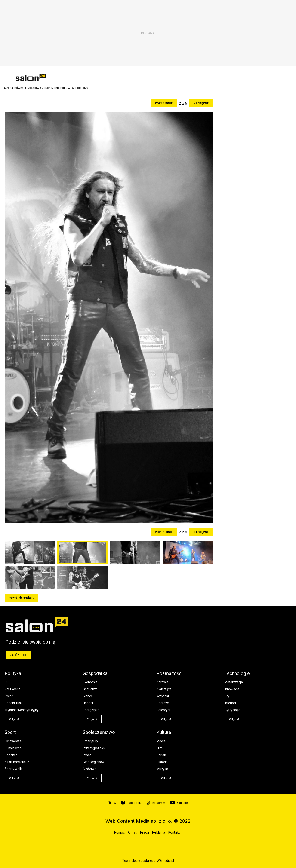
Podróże (163, 703)
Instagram (156, 803)
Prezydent (12, 689)
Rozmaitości (170, 673)
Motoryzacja (234, 682)
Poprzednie (164, 103)
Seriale (162, 755)
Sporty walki (14, 769)
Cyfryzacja (232, 710)
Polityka (13, 673)
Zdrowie (163, 682)
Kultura (164, 732)
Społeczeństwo (99, 732)
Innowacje (232, 689)
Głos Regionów (94, 762)
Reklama (159, 832)
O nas (133, 832)
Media (161, 741)
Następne (201, 103)
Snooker (11, 755)
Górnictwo (90, 689)
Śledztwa (90, 769)
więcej (14, 719)
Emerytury (90, 741)
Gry (227, 696)
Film (160, 748)
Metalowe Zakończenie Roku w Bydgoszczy (58, 88)
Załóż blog (18, 655)
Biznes (88, 696)
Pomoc (120, 832)
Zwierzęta (164, 689)
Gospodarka (95, 673)
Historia (162, 762)
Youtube (179, 803)
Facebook (131, 803)
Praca (87, 755)
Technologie (237, 673)
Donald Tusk (14, 703)
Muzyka (162, 769)
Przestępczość (94, 748)
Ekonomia (90, 682)
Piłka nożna (13, 748)
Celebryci (163, 710)
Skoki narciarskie (17, 762)
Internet (230, 703)
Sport (10, 732)
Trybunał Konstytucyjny (22, 710)
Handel (88, 703)
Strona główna (14, 88)
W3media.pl (165, 861)
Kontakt (174, 832)
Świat (9, 696)
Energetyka (91, 710)
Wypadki (163, 696)
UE (7, 682)
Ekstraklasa (13, 741)
